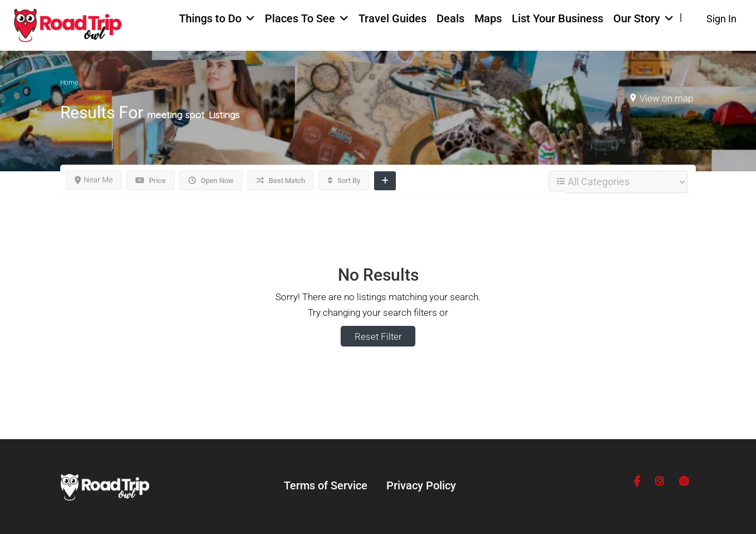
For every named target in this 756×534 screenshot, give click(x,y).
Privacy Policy (421, 485)
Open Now (211, 181)
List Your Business (558, 18)
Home (69, 83)
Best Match (281, 181)
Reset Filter (378, 336)
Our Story (637, 18)
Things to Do (210, 18)
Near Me (94, 180)
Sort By (344, 181)
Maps (488, 18)
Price (151, 181)
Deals (450, 18)
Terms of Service (326, 485)
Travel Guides (392, 18)
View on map (666, 98)
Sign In (721, 19)
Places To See (300, 18)
